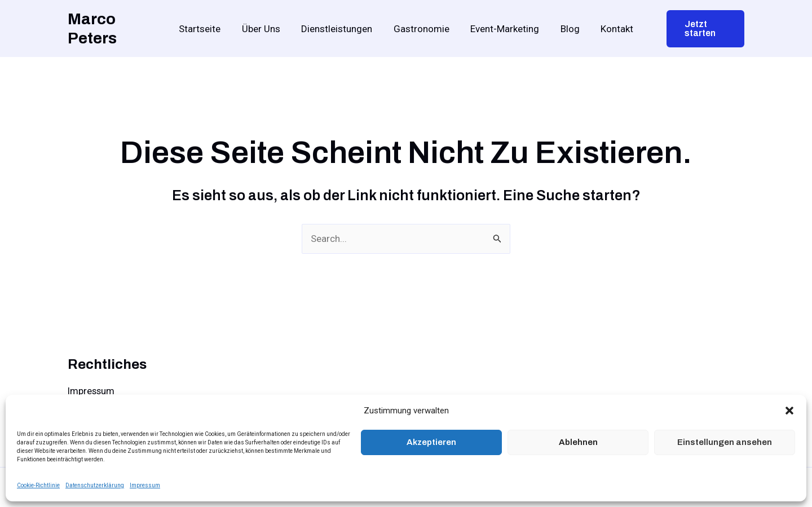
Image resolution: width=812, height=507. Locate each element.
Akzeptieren (431, 442)
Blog (566, 29)
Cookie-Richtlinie (38, 485)
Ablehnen (578, 442)
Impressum (145, 485)
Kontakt (611, 29)
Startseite (206, 29)
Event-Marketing (503, 29)
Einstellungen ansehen (725, 442)
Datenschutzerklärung (95, 485)
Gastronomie (422, 29)
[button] (789, 411)
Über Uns (265, 29)
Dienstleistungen (339, 29)
